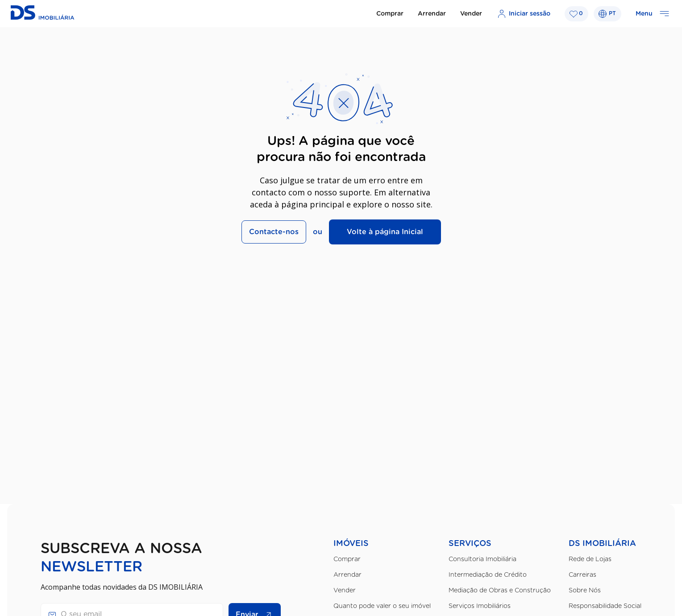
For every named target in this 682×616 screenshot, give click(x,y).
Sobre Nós (585, 591)
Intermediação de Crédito (488, 575)
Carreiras (582, 575)
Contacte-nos (274, 232)
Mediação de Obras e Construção (500, 591)
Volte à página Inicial (385, 232)
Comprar (390, 14)
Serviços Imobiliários (480, 606)
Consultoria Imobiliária (482, 559)
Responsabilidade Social (605, 606)
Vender (471, 14)
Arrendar (432, 14)
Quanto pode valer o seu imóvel (382, 606)
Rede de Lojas (590, 559)
